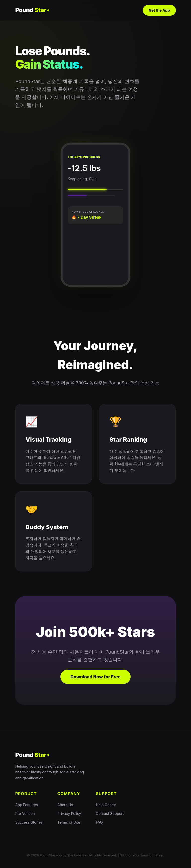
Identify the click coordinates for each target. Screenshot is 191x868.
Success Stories (29, 822)
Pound (32, 10)
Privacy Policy (69, 813)
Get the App (159, 10)
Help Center (106, 805)
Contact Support (110, 813)
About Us (65, 805)
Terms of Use (69, 822)
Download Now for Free (95, 677)
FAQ (99, 822)
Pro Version (25, 813)
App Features (26, 805)
